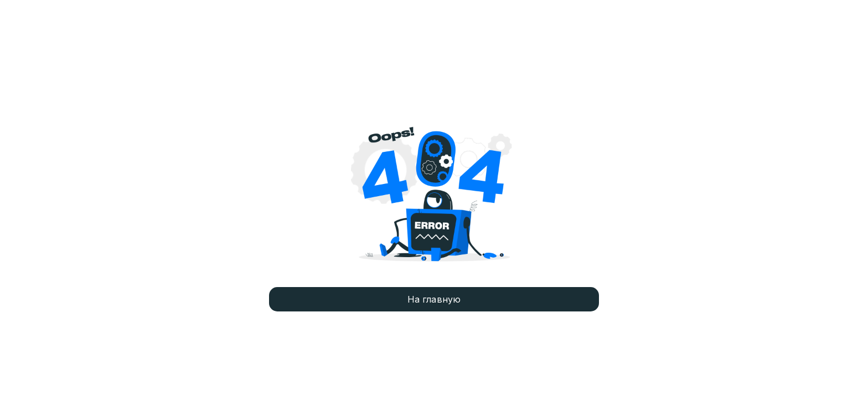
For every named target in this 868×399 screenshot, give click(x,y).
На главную (434, 299)
